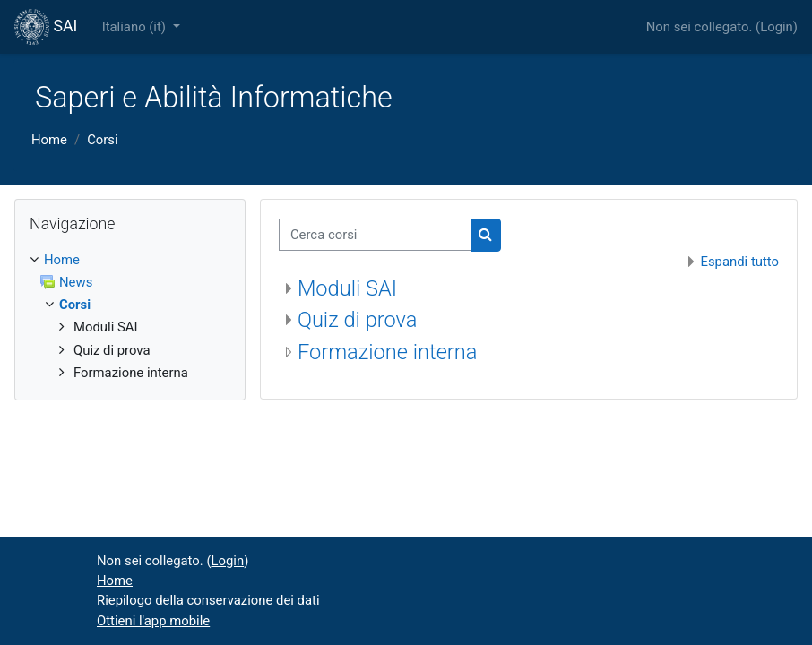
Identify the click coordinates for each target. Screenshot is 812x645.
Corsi (102, 140)
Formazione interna (388, 352)
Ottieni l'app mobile (153, 621)
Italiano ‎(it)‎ (136, 27)
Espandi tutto (739, 262)
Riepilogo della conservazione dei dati (208, 600)
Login (777, 27)
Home (49, 140)
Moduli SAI (347, 288)
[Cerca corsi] (375, 235)
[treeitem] (130, 317)
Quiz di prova (357, 320)
